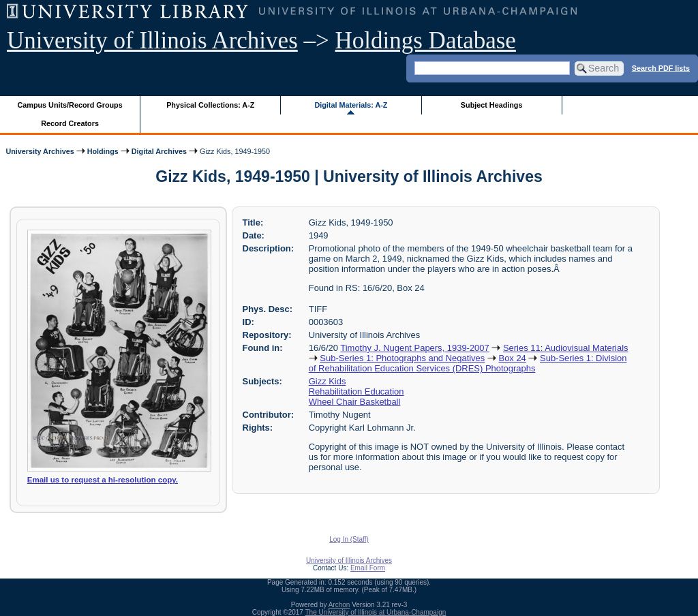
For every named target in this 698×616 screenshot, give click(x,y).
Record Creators (70, 123)
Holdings (103, 151)
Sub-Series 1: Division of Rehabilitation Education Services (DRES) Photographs (468, 363)
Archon (339, 605)
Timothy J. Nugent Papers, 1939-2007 (414, 348)
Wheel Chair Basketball (355, 402)
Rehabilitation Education (356, 391)
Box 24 (513, 358)
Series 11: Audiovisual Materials (566, 348)
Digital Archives (159, 151)
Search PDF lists (661, 67)
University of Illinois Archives (152, 41)
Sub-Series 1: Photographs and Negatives (402, 358)
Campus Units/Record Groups (70, 105)
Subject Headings (492, 105)
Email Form (368, 568)
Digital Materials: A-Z (351, 105)
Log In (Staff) (349, 539)
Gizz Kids (328, 381)
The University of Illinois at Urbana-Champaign (376, 612)
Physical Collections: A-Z (210, 105)
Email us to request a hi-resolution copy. (103, 480)
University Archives (40, 151)
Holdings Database (426, 41)
